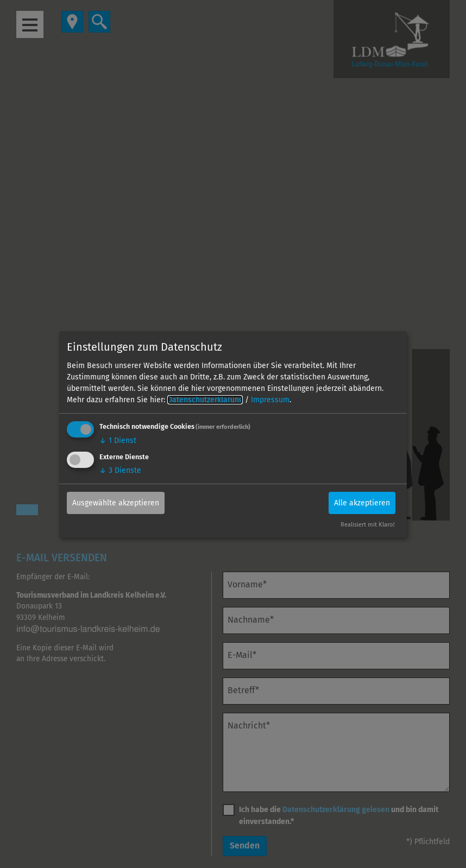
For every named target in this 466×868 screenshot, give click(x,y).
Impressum (270, 400)
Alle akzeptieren (362, 503)
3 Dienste (120, 470)
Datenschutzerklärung (205, 400)
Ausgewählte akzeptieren (116, 503)
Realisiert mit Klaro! (368, 525)
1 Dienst (118, 441)
